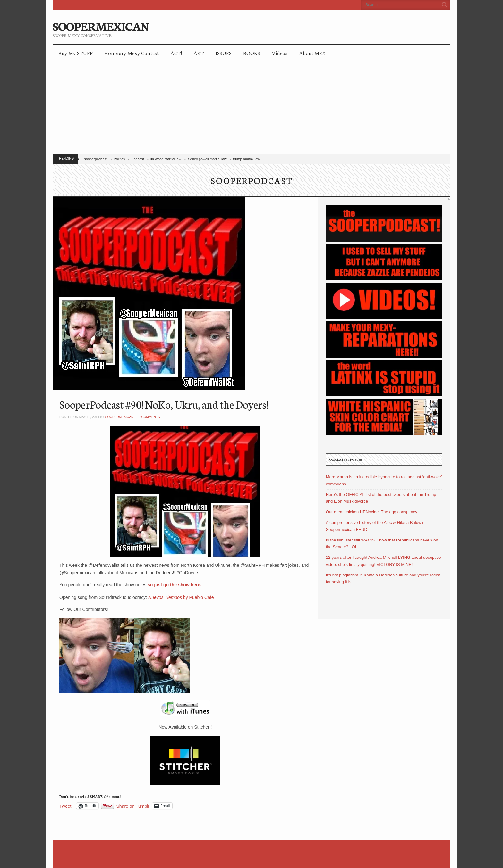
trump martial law (247, 159)
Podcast (138, 159)
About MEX (312, 53)
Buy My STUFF (76, 53)
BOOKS (252, 53)
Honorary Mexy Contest (132, 53)
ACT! (176, 53)
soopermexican (119, 417)
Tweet (65, 806)
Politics (119, 159)
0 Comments (149, 417)
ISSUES (224, 53)
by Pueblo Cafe (181, 597)
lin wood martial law (166, 159)
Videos (280, 53)
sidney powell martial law (207, 159)
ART (199, 53)
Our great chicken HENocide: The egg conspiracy (372, 512)
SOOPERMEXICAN (101, 26)
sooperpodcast (96, 159)
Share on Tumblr (133, 806)
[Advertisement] (251, 109)
